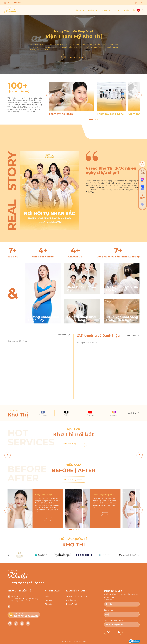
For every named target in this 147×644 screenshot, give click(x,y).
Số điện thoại (109, 610)
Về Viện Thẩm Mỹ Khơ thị (76, 596)
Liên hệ (126, 10)
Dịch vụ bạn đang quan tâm (114, 620)
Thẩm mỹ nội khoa (61, 114)
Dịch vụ (105, 10)
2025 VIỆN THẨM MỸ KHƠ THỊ (77, 641)
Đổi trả (48, 596)
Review (93, 10)
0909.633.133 (31, 616)
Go (48, 519)
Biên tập (49, 604)
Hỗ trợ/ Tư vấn (72, 604)
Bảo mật (49, 600)
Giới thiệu (79, 10)
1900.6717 (19, 616)
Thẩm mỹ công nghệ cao (110, 114)
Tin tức (117, 10)
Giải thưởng (71, 600)
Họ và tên (108, 600)
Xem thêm (64, 335)
